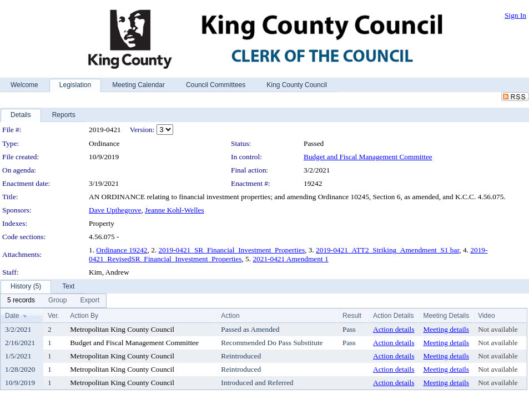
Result (352, 316)
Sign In (515, 15)
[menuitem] (21, 301)
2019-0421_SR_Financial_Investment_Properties (232, 250)
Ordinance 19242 (122, 250)
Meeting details (446, 329)
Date (12, 316)
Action (230, 316)
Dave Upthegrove (115, 210)
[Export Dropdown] (90, 301)
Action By (84, 316)
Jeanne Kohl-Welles (175, 210)
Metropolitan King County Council (122, 329)
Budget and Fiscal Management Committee (368, 157)
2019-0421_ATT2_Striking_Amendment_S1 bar (387, 250)
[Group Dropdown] (57, 301)
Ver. (54, 316)
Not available (498, 329)
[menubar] (53, 301)
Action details (394, 329)
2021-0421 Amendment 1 (290, 259)
